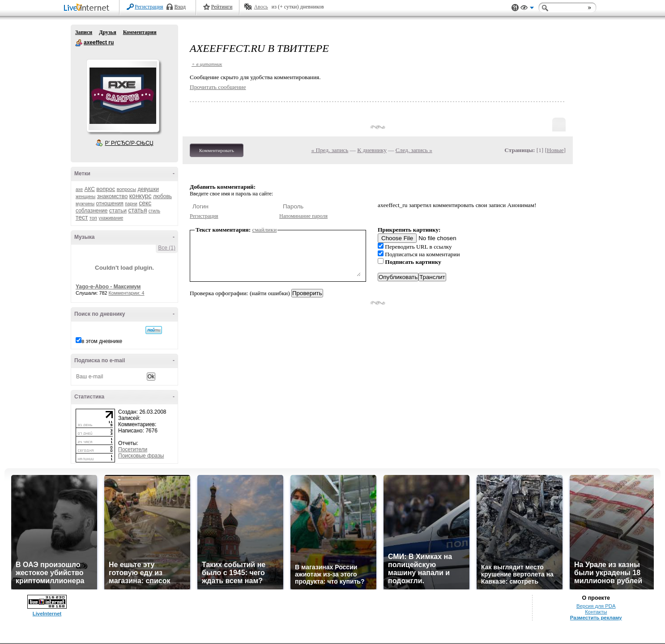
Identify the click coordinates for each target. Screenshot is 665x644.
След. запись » (414, 150)
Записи (84, 32)
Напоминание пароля (303, 216)
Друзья (107, 32)
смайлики (265, 230)
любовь (162, 196)
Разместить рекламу (596, 618)
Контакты (596, 612)
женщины (85, 197)
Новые (555, 150)
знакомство (113, 196)
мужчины (85, 204)
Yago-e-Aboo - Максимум (108, 287)
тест (82, 217)
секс (145, 203)
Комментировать (217, 150)
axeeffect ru (79, 43)
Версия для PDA (596, 606)
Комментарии (140, 32)
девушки (148, 189)
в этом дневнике (102, 341)
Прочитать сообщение (218, 87)
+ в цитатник (207, 64)
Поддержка (515, 8)
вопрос (106, 189)
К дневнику (372, 150)
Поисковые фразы (141, 456)
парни (131, 204)
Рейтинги (222, 7)
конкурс (141, 196)
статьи (118, 210)
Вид (527, 9)
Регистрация (149, 7)
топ (93, 218)
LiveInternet (88, 8)
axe (79, 189)
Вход (180, 7)
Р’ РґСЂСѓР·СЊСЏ (129, 143)
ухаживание (111, 218)
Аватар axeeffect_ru (123, 96)
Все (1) (167, 248)
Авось (261, 7)
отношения (110, 203)
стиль (154, 211)
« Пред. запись (330, 150)
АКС (90, 189)
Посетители (133, 449)
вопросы (126, 189)
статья (137, 210)
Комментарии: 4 (127, 293)
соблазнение (92, 211)
